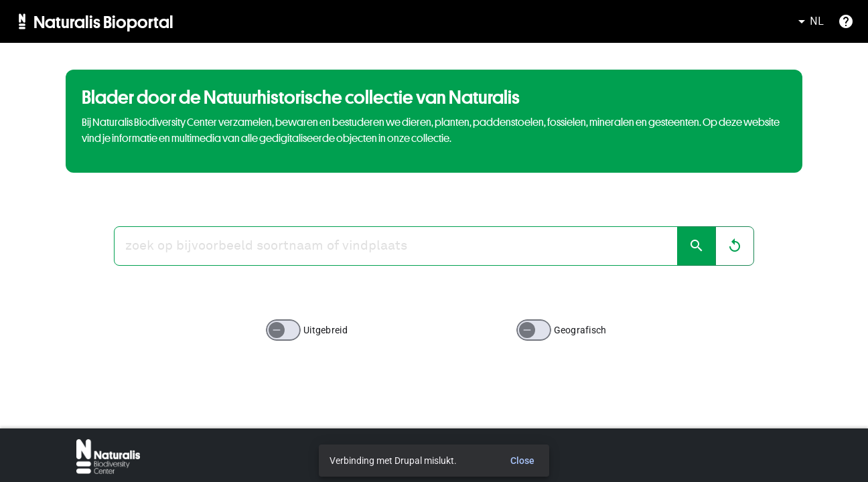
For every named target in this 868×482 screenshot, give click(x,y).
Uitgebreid (325, 330)
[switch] (283, 330)
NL (809, 21)
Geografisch (580, 330)
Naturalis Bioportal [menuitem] (103, 21)
